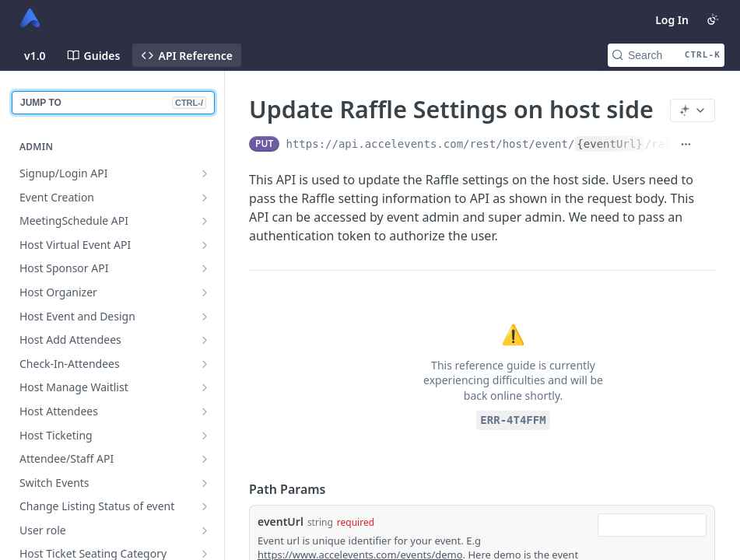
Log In (672, 20)
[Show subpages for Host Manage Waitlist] (205, 387)
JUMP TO (113, 103)
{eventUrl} (609, 144)
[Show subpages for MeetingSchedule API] (205, 221)
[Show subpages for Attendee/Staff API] (205, 459)
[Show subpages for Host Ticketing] (205, 436)
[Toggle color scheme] (713, 19)
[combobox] (652, 525)
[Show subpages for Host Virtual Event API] (205, 245)
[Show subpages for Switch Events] (205, 483)
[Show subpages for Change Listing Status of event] (205, 506)
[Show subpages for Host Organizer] (205, 292)
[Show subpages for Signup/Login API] (205, 173)
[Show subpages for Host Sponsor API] (205, 268)
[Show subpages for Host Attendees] (205, 411)
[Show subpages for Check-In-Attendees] (205, 364)
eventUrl (281, 521)
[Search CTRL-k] (666, 55)
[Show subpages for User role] (205, 530)
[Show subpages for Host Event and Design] (205, 317)
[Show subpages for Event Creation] (205, 198)
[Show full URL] (686, 144)
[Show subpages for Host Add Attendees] (205, 340)
